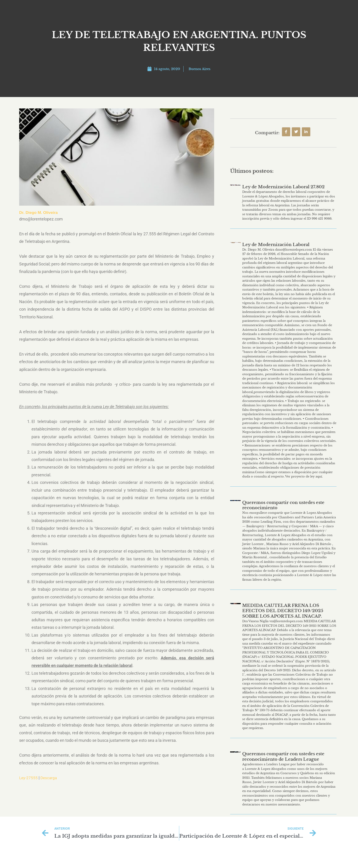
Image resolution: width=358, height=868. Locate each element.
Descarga (50, 778)
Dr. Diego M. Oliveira (39, 212)
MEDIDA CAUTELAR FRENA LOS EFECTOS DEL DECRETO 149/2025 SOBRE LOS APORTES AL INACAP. (283, 611)
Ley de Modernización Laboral (276, 245)
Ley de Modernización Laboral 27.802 (283, 187)
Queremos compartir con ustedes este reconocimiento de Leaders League (283, 757)
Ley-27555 (29, 778)
